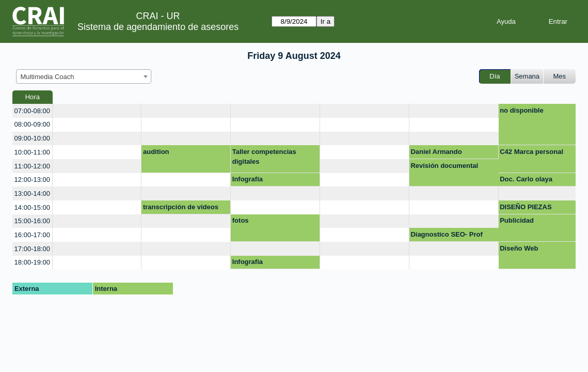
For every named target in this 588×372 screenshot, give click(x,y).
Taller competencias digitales (264, 157)
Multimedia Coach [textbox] (47, 77)
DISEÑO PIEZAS (526, 207)
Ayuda (506, 21)
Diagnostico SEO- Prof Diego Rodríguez (446, 236)
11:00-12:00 (32, 166)
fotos (241, 220)
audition (156, 152)
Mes (560, 76)
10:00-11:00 (32, 152)
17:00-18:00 (32, 249)
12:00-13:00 (32, 180)
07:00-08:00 (32, 111)
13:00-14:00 (32, 193)
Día (495, 76)
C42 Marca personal (531, 152)
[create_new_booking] (97, 111)
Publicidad (517, 220)
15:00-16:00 (32, 221)
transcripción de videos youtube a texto (181, 209)
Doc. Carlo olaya (526, 179)
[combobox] (84, 76)
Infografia (248, 262)
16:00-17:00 (32, 235)
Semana (527, 76)
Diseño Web (519, 248)
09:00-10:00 (32, 138)
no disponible (522, 110)
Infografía (248, 179)
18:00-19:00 (32, 262)
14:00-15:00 (32, 207)
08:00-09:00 (32, 124)
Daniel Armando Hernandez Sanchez (442, 153)
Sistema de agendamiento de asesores (158, 27)
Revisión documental (444, 166)
